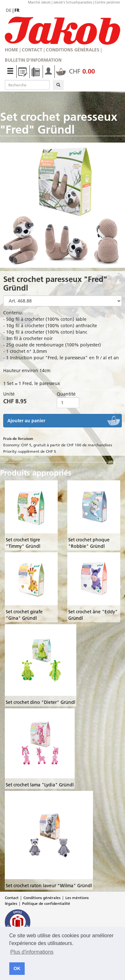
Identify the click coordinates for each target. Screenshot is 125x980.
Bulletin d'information (33, 60)
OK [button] (17, 968)
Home (12, 50)
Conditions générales (73, 50)
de (9, 10)
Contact (32, 50)
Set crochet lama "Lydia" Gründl (40, 785)
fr (17, 10)
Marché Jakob (39, 2)
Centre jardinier (107, 2)
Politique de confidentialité (46, 903)
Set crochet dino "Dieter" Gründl (41, 702)
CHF (75, 71)
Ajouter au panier (26, 421)
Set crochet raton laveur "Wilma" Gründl (49, 886)
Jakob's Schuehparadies (73, 2)
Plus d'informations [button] (32, 952)
